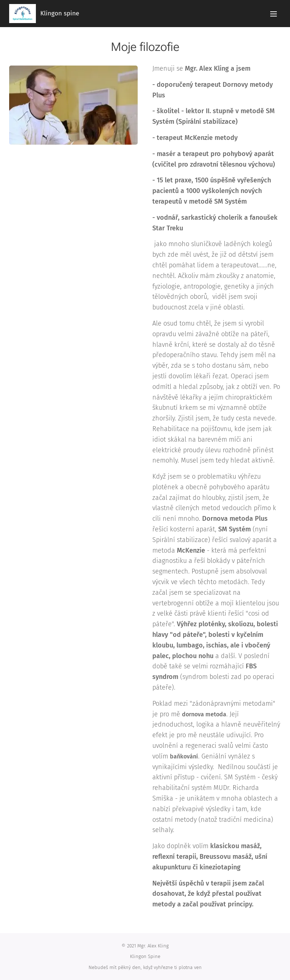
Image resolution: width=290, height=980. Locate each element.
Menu (274, 14)
